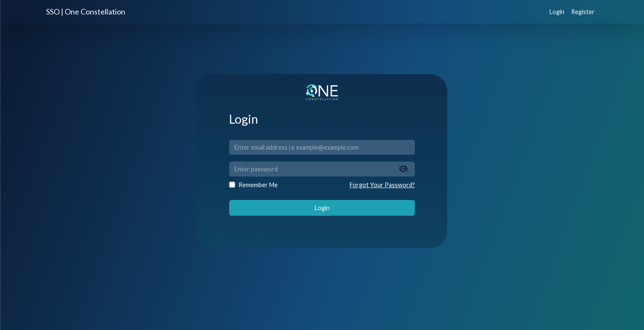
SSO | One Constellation (86, 12)
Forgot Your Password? (382, 185)
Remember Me (258, 185)
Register (583, 12)
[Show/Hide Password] (404, 169)
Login (557, 12)
